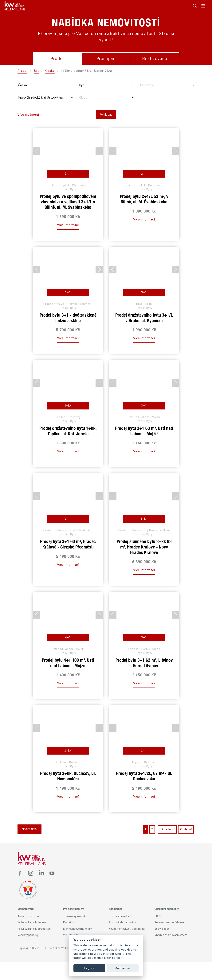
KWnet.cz (69, 922)
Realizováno (155, 59)
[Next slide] (99, 151)
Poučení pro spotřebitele (169, 922)
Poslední (186, 829)
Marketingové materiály (77, 929)
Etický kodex (162, 929)
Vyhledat (106, 115)
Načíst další (29, 829)
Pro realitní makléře (121, 916)
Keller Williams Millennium (33, 922)
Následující (167, 829)
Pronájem (106, 59)
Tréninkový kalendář (75, 916)
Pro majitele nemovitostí (124, 922)
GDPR (158, 916)
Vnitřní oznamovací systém (171, 935)
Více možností (28, 115)
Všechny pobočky (28, 935)
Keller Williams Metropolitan (34, 929)
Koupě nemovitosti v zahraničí (127, 929)
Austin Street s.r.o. (28, 916)
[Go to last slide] (37, 151)
